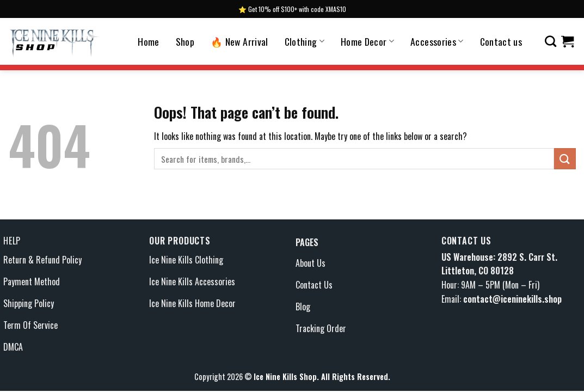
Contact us (501, 41)
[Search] (551, 41)
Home (148, 41)
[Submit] (565, 159)
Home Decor (367, 41)
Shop (185, 41)
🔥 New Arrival (239, 41)
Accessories (437, 41)
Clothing (305, 41)
